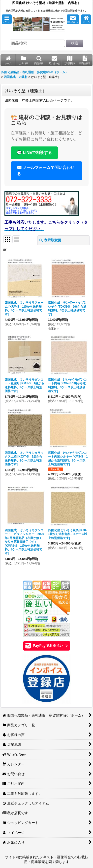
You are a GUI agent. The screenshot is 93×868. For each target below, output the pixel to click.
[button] (7, 19)
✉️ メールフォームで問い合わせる (46, 171)
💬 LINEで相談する (34, 153)
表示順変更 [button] (50, 240)
